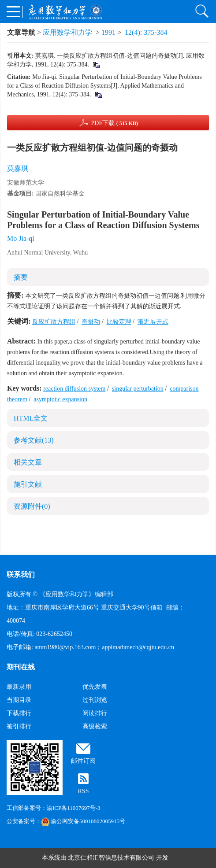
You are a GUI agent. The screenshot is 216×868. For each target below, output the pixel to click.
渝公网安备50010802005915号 (83, 821)
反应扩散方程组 (54, 322)
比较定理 (119, 322)
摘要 (21, 277)
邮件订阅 (83, 761)
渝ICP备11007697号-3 (74, 808)
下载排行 (19, 713)
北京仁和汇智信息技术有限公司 (111, 858)
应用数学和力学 (67, 32)
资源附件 (32, 506)
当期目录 (19, 700)
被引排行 (19, 726)
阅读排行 (95, 713)
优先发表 (95, 687)
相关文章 (28, 462)
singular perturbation (138, 389)
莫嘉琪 (18, 168)
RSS (84, 791)
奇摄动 (91, 322)
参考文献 (34, 440)
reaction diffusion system (74, 389)
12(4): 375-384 (146, 32)
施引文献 (28, 484)
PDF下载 (114, 123)
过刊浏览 (95, 700)
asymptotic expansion (60, 399)
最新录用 (19, 687)
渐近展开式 (153, 322)
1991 (108, 32)
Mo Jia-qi (21, 238)
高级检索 (95, 726)
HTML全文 (31, 418)
